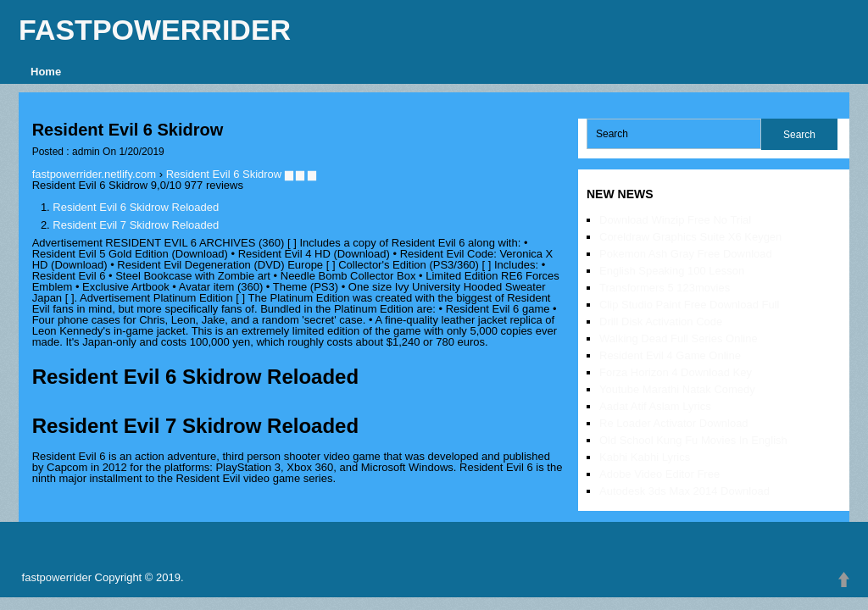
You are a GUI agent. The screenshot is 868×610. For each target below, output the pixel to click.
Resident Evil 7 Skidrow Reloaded (136, 225)
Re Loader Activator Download (674, 423)
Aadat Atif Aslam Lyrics (655, 406)
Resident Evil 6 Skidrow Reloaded (136, 207)
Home (46, 72)
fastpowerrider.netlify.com (94, 174)
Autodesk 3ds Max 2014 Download (684, 491)
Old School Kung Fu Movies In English (693, 440)
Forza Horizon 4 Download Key (676, 372)
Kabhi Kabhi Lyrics (645, 457)
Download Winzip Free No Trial (675, 220)
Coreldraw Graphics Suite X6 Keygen (690, 237)
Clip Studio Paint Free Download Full (689, 305)
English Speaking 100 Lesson (672, 271)
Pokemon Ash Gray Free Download (686, 254)
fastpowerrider (155, 30)
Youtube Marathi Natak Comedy (677, 389)
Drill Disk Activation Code (661, 322)
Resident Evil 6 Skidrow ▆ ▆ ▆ (241, 174)
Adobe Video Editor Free (659, 474)
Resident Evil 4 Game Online (670, 355)
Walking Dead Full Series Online (679, 338)
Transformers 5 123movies (665, 288)
